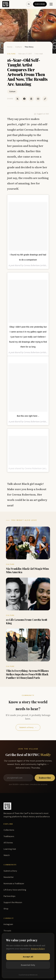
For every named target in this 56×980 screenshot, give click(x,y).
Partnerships (9, 896)
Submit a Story (28, 727)
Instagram (8, 924)
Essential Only (28, 965)
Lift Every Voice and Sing (15, 890)
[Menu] (51, 4)
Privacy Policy (38, 949)
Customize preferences (28, 975)
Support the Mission (13, 902)
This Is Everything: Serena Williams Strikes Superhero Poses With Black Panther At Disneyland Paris (27, 674)
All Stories (8, 843)
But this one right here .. (28, 416)
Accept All (28, 957)
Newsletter (9, 877)
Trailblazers (9, 836)
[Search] (29, 4)
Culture (19, 47)
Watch (7, 855)
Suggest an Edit (42, 114)
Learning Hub (10, 849)
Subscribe (40, 4)
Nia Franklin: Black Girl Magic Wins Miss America (27, 570)
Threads (7, 931)
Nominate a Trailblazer (14, 884)
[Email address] (18, 778)
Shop (6, 909)
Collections (9, 830)
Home (10, 47)
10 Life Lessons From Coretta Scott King (27, 621)
